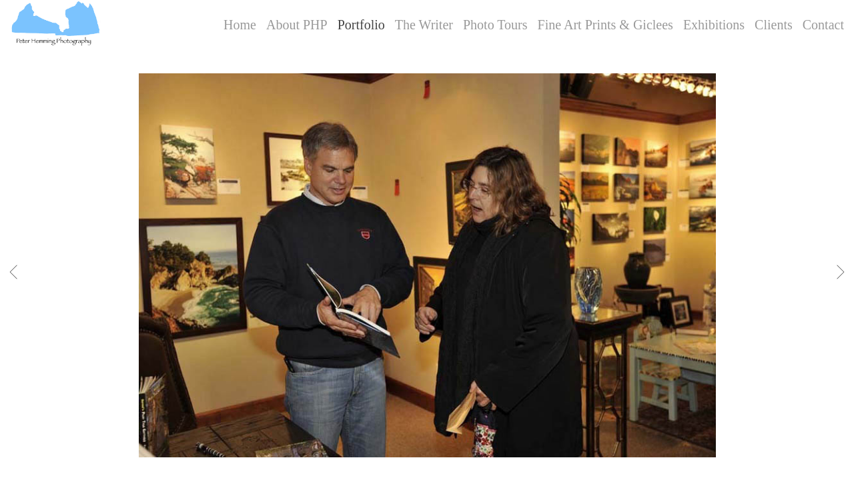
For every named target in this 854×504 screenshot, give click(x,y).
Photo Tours (495, 25)
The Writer (424, 25)
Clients (774, 25)
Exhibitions (714, 25)
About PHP (297, 25)
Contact (823, 25)
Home (240, 25)
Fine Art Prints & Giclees (605, 25)
